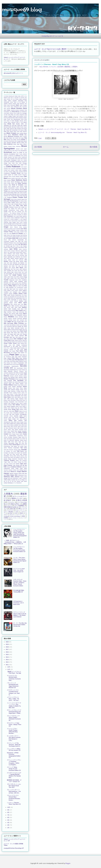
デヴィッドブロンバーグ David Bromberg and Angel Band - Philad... (14, 712)
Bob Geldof (15, 138)
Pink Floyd (16, 361)
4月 (8, 823)
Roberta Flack (12, 388)
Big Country (18, 128)
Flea (26, 212)
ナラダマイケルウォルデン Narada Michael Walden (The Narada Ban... (14, 775)
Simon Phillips (23, 408)
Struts (10, 434)
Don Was (17, 196)
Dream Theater (18, 197)
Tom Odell (6, 454)
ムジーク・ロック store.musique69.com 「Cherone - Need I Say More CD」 (63, 133)
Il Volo (21, 246)
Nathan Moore (16, 331)
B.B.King (6, 118)
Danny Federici (11, 178)
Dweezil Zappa (21, 199)
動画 (24, 516)
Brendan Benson (16, 143)
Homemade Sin (22, 240)
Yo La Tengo (21, 480)
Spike (10, 417)
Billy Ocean (17, 132)
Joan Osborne (13, 263)
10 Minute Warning (8, 96)
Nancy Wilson (7, 330)
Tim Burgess (7, 451)
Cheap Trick (7, 163)
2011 (7, 665)
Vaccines (6, 470)
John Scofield (7, 271)
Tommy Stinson (20, 456)
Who (16, 475)
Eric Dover (18, 209)
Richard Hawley (23, 376)
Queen (21, 364)
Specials (6, 417)
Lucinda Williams (23, 300)
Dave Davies (7, 180)
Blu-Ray (10, 513)
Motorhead (9, 327)
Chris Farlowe (13, 165)
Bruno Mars (12, 151)
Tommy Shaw (13, 456)
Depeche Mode (19, 189)
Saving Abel (19, 400)
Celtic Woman (24, 159)
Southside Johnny (8, 416)
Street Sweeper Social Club (11, 433)
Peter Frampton (22, 357)
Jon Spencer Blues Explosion (20, 274)
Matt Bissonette (20, 312)
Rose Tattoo (7, 394)
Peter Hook (15, 358)
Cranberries (7, 173)
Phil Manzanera (19, 360)
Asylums (6, 116)
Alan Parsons (20, 104)
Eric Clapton (11, 209)
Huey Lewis (16, 243)
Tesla (17, 443)
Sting (13, 430)
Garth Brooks (15, 221)
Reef (26, 373)
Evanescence (12, 210)
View (18, 470)
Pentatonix (9, 357)
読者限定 (6, 518)
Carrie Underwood (22, 157)
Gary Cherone (44, 67)
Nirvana (11, 339)
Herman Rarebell (23, 238)
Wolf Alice (10, 478)
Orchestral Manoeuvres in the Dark (15, 346)
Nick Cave (16, 334)
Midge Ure (11, 321)
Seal (9, 403)
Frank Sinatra (7, 218)
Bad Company (19, 118)
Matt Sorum (19, 313)
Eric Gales (24, 209)
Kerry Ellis (24, 284)
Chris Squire (24, 167)
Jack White (13, 249)
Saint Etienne (18, 397)
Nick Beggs (10, 334)
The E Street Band (14, 445)
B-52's (25, 116)
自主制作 (60, 67)
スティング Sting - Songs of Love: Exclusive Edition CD (14, 769)
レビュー (22, 518)
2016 (7, 652)
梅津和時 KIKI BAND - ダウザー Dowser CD (14, 781)
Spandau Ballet (18, 416)
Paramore (6, 350)
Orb (14, 345)
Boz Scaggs (18, 141)
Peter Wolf (6, 360)
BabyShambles (12, 118)
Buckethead (8, 152)
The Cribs (21, 443)
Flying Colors (7, 215)
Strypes (14, 434)
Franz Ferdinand (15, 218)
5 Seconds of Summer (19, 98)
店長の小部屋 (21, 500)
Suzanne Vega (17, 437)
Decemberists (11, 188)
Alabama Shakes (12, 104)
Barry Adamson (12, 122)
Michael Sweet (12, 320)
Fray (26, 218)
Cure (26, 173)
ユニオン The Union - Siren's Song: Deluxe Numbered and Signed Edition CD (20, 560)
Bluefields (17, 136)
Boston (13, 141)
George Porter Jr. (19, 224)
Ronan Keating (13, 393)
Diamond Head (23, 191)
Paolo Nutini (17, 348)
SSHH (13, 397)
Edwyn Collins (19, 203)
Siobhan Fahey (23, 409)
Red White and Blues (19, 373)
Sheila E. (25, 406)
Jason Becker (16, 254)
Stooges (19, 431)
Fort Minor (14, 215)
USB (17, 512)
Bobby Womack (17, 140)
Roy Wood (24, 394)
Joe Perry (22, 264)
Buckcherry (24, 151)
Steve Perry (7, 427)
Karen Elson (18, 280)
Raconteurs (7, 370)
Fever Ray (11, 212)
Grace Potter (7, 230)
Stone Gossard (19, 430)
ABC (5, 99)
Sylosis (14, 439)
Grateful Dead (23, 232)
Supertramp (20, 436)
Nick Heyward (23, 334)
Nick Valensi (7, 336)
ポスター (12, 515)
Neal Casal (23, 331)
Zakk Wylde (24, 481)
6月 (8, 817)
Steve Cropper (20, 422)
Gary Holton (12, 222)
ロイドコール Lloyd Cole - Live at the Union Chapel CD (19, 570)
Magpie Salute (13, 303)
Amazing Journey (15, 110)
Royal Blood (7, 396)
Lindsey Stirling (18, 293)
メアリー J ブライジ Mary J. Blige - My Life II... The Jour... (13, 699)
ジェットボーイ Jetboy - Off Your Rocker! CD (14, 749)
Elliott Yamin (12, 206)
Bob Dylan (9, 138)
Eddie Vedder (11, 202)
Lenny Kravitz (15, 291)
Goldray (11, 229)
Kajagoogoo (12, 280)
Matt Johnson (12, 314)
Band (22, 119)
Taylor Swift (7, 442)
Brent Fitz (24, 143)
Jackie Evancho (23, 249)
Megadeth (20, 315)
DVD (16, 513)
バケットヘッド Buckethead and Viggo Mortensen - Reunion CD (13, 685)
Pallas (12, 348)
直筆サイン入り (17, 498)
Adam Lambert (23, 99)
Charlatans (14, 160)
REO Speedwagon (18, 368)
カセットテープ (20, 510)
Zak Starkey (17, 481)
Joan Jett (6, 263)
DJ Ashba (15, 175)
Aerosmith (6, 102)
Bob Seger (21, 138)
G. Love (20, 219)
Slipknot (21, 411)
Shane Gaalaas (11, 406)
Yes (17, 480)
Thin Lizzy (24, 448)
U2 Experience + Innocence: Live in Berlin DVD (18, 603)
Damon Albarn (20, 176)
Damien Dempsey (22, 175)
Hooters (12, 241)
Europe (6, 210)
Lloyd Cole (10, 298)
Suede (25, 434)
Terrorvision (11, 443)
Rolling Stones (20, 391)
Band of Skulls (10, 121)
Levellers (6, 292)
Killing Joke (12, 286)
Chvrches (13, 169)
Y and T (20, 478)
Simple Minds (7, 409)
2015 (7, 654)
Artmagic (24, 113)
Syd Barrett (9, 439)
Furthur (16, 219)
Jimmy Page (23, 261)
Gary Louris (20, 222)
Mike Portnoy (19, 323)
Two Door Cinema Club (9, 464)
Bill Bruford (24, 128)
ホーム (66, 147)
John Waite (20, 271)
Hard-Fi (11, 237)
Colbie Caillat (18, 170)
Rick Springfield (18, 380)
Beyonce (12, 128)
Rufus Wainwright (16, 396)
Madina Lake (23, 301)
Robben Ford (23, 384)
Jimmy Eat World (14, 261)
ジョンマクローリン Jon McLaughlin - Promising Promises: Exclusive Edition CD (19, 549)
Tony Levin (10, 457)
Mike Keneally (17, 322)
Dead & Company (18, 185)
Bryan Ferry (18, 151)
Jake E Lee (7, 252)
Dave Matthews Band (19, 180)
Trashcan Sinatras (9, 460)
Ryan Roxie (7, 397)
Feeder (6, 212)
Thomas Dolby (17, 450)
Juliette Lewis (13, 278)
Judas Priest (10, 277)
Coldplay (25, 170)
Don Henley (11, 196)
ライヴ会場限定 (19, 505)
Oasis (25, 342)
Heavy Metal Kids (13, 238)
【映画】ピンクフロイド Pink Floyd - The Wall (14, 672)
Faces (18, 210)
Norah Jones (15, 340)
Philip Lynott (10, 361)
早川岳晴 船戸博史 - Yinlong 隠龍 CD (19, 591)
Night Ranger (15, 336)
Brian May (16, 144)
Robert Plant (7, 387)
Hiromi (5, 240)
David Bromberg (15, 182)
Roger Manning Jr (12, 391)
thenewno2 (19, 483)
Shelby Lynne (7, 408)
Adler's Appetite (12, 101)
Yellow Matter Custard (10, 480)
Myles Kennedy (15, 328)
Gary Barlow (21, 221)
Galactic (25, 219)
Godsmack (6, 229)
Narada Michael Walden (17, 330)
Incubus (13, 247)
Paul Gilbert (20, 351)
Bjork (5, 133)
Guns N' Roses (17, 233)
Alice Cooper (23, 105)
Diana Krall (7, 193)
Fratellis (22, 218)
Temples (6, 443)
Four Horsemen (8, 216)
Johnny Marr (10, 272)
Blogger (68, 863)
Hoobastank (7, 241)
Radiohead (13, 370)
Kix (4, 288)
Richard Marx (14, 377)
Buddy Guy (16, 152)
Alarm (17, 105)
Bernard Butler (8, 127)
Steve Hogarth (17, 423)
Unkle (17, 468)
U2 (21, 465)
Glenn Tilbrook (14, 227)
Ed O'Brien (21, 201)
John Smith (14, 271)
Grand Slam (17, 232)
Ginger (6, 227)
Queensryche (15, 366)
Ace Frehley (16, 99)
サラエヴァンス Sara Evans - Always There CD (14, 725)
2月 (8, 828)
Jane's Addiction (8, 254)
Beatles (18, 124)
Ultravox (9, 467)
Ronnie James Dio (22, 393)
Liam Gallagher (13, 292)
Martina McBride (11, 310)
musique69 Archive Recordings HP (14, 848)
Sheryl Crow (14, 408)
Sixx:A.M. (6, 411)
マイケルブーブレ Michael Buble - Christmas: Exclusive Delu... (14, 678)
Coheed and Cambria (9, 170)
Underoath (24, 467)
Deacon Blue (7, 185)
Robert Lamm (24, 385)
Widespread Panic (22, 475)
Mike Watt (9, 325)
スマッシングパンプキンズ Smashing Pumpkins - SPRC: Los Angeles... (14, 762)
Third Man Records (8, 450)
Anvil (15, 113)
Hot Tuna (24, 241)
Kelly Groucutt (15, 283)
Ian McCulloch (23, 244)
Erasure (16, 207)
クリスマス (10, 510)
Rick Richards (8, 380)
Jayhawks (10, 257)
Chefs (13, 163)
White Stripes (10, 475)
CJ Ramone (10, 156)
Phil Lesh (12, 360)
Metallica (11, 317)
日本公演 (13, 509)
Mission (14, 325)
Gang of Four (7, 221)
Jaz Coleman (17, 257)
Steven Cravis (23, 428)
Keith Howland (19, 281)
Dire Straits (6, 194)
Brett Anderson (8, 144)
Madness (6, 303)
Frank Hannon (23, 216)
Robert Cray (17, 385)
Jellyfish (12, 258)
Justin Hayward (21, 278)
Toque (10, 459)
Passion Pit (13, 350)
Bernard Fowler (16, 127)
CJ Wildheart (17, 156)
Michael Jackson (8, 319)
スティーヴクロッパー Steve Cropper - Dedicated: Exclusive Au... (14, 718)
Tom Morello (24, 453)
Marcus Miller (10, 307)
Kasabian (24, 280)
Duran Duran (14, 199)
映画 (21, 513)
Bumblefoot (12, 154)
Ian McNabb (7, 246)
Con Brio (6, 172)
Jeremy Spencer (19, 258)
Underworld (7, 468)
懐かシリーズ (23, 509)
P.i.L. (8, 348)
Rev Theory (7, 374)
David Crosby (7, 183)
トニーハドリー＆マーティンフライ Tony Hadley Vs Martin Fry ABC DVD (14, 705)
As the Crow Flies (9, 115)
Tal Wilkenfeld (11, 440)
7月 (8, 815)
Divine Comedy (20, 194)
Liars (20, 292)
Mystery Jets (24, 328)
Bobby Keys (10, 140)
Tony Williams (17, 457)
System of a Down (21, 439)
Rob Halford (16, 384)
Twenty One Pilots (22, 462)
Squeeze (22, 417)
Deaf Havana (20, 187)
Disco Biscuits (13, 194)
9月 (8, 810)
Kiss (26, 286)
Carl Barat (15, 157)
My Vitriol (24, 326)
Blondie (5, 137)
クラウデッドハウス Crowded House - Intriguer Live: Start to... (13, 692)
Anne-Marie (6, 113)
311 (12, 98)
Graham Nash (23, 230)
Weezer (12, 474)
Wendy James (18, 474)
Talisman (17, 440)
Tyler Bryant (16, 465)
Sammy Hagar (14, 399)
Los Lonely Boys (17, 298)
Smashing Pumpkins (19, 413)
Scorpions (12, 402)
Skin (13, 411)
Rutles (25, 396)
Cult (22, 173)
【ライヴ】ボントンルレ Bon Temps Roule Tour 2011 (14, 786)
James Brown (19, 252)
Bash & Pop (19, 122)
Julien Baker (7, 278)
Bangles (17, 121)
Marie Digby (18, 307)
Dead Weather (12, 187)
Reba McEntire (8, 371)
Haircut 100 (10, 235)
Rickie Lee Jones (13, 382)
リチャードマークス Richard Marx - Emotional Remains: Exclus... (14, 798)
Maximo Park (13, 315)
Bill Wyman (21, 130)
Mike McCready (9, 323)
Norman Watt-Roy (23, 340)
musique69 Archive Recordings (12, 516)
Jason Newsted (7, 255)
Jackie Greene (7, 251)
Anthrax (11, 113)
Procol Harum (16, 364)
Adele (5, 101)
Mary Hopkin (19, 310)
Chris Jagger (20, 165)
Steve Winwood (9, 428)
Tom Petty (12, 454)
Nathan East (9, 331)
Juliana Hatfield (23, 277)
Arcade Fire (19, 113)
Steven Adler (17, 428)
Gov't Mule (24, 229)
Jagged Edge (24, 251)
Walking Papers (23, 470)
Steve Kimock (7, 425)
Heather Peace (19, 237)
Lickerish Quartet (8, 294)
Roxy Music (18, 394)
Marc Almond (14, 304)
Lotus (23, 298)
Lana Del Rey (8, 289)
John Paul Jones (15, 269)
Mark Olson (20, 309)
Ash (15, 115)
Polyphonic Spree (23, 361)
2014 (7, 657)
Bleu (26, 135)
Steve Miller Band (23, 425)
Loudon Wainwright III (12, 300)
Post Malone (14, 363)
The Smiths (20, 446)
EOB (26, 199)
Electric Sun (22, 204)
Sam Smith (24, 397)
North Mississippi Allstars (9, 342)
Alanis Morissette (11, 105)
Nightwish (22, 336)
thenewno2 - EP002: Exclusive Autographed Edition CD (14, 755)
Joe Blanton (21, 263)
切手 (10, 519)
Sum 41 (6, 436)
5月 (8, 820)
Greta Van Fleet (8, 234)
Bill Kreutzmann (14, 130)
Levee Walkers (23, 290)
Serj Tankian (16, 405)
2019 (7, 644)
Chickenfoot (6, 165)
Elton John (20, 205)
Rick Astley (24, 379)
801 (26, 98)
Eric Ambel (21, 207)
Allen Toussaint (23, 107)
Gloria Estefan (23, 227)
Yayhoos (25, 478)
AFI (12, 99)
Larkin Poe (15, 289)
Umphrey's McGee (16, 467)
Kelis (10, 283)
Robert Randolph (17, 387)
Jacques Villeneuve (16, 251)
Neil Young (21, 333)
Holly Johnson (12, 240)
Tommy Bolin (19, 454)
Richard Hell (7, 377)
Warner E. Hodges (16, 472)
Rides (10, 384)
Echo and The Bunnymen (11, 201)
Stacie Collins (12, 419)
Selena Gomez (8, 405)
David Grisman (22, 183)
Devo (17, 191)
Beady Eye (11, 124)
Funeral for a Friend (9, 219)
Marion (6, 309)
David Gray (14, 183)
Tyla (21, 464)
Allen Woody (7, 109)
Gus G (25, 234)
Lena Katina (7, 290)
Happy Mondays (16, 235)
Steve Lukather (14, 425)
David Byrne (24, 182)
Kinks (23, 286)
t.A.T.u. (15, 483)
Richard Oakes (23, 377)
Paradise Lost (24, 348)
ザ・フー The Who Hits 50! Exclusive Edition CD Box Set (20, 625)
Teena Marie (14, 442)
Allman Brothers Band (19, 108)
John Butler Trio (13, 266)
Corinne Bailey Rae (13, 172)
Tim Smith (13, 451)
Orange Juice (7, 345)
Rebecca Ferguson (19, 371)
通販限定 (67, 67)
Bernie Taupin (24, 127)
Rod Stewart (12, 390)
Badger (25, 118)
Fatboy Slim (24, 210)
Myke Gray (7, 328)
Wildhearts (7, 477)
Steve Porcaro (14, 427)
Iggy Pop (13, 246)
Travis (17, 460)
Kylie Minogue (10, 288)
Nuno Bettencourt (19, 342)
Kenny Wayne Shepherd (10, 284)
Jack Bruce (21, 247)
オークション (21, 515)
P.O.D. (5, 348)
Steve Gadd (10, 423)
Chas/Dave (24, 162)
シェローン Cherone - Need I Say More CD (14, 803)
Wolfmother (15, 478)
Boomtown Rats (7, 141)
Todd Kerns (20, 451)
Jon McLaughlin (8, 274)
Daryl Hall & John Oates (21, 178)
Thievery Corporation (14, 448)
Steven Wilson (7, 430)
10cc (19, 96)
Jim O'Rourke (20, 260)
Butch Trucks (19, 154)
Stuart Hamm (19, 434)
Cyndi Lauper (7, 175)
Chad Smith (7, 160)
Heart (14, 237)
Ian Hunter (15, 244)
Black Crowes (11, 133)
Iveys (16, 247)
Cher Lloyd (18, 163)
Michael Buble (23, 317)
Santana (21, 399)
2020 (7, 642)
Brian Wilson (23, 144)
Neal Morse (7, 333)
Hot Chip (18, 241)
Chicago (25, 163)
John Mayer (19, 267)
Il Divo (17, 246)
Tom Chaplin (17, 453)
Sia (18, 408)
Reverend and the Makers (17, 374)
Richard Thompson (9, 379)
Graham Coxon (15, 230)
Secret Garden (23, 403)
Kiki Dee (6, 286)
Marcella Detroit (19, 306)
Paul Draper (12, 351)
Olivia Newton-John (22, 343)
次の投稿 (38, 147)
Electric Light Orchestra (13, 204)
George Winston (13, 225)
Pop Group (7, 363)
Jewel (14, 260)
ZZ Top (12, 481)
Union (13, 468)
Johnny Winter (18, 272)
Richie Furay (18, 379)
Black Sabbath (20, 133)
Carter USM (7, 159)
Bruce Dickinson (17, 146)
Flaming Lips (21, 212)
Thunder (24, 450)
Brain (22, 141)
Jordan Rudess (17, 275)
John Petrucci (23, 269)
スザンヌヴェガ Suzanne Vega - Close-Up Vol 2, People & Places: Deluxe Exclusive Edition (20, 583)
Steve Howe (24, 423)
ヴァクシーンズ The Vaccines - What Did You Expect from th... (14, 745)
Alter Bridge (7, 110)
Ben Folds (17, 125)
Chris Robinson (13, 167)
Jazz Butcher (24, 257)
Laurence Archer (23, 289)
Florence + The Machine (10, 213)
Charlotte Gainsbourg (16, 162)
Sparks (25, 416)
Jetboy (10, 260)
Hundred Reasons (8, 244)
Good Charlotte (17, 229)
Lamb (25, 288)
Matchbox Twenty (11, 312)
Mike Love (24, 322)
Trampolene (20, 459)
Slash (17, 411)
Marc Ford (20, 304)
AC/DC (9, 99)
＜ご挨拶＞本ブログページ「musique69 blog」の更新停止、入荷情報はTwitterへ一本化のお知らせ (15, 542)
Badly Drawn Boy (8, 119)
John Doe (21, 266)
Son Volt (9, 414)
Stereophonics (7, 422)
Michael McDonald (17, 319)
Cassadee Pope (13, 159)
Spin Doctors (15, 417)
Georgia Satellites (22, 225)
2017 (7, 649)
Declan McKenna (20, 188)
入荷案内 (74, 67)
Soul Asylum (16, 414)
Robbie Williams (8, 385)
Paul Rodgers (14, 353)
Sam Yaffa (7, 399)
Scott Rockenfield (19, 402)
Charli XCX (20, 160)
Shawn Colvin (19, 406)
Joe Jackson (16, 264)
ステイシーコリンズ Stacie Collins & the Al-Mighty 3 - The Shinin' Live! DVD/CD (20, 614)
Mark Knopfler (12, 309)
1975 (22, 96)
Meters (17, 317)
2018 (7, 647)
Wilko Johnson (15, 477)
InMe (9, 247)
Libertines (24, 292)
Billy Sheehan (23, 132)
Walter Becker (7, 472)
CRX (22, 156)
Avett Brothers (20, 116)
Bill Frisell (6, 130)
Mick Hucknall (20, 320)
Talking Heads (23, 440)
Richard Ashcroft (14, 376)
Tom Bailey (11, 453)
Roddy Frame (19, 390)
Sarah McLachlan (12, 400)
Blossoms (11, 136)
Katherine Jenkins (8, 281)
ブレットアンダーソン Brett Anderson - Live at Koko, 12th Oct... (14, 791)
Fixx (16, 212)
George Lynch (11, 224)
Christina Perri (7, 169)
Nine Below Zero (20, 337)
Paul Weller (21, 353)
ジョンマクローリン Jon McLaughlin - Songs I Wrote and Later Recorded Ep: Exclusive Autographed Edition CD (20, 533)
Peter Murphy (23, 358)
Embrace (11, 207)
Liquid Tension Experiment (14, 295)
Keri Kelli (19, 284)
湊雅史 (25, 504)
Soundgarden (23, 414)
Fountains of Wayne (22, 215)
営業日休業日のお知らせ (11, 507)
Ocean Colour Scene (10, 343)
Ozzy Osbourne (23, 346)
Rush (22, 396)
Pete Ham (15, 357)
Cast (19, 159)
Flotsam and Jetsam (22, 213)
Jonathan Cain (8, 275)
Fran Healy (16, 216)
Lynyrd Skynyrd (14, 301)
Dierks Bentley (23, 193)
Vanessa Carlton (12, 470)
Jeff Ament (7, 258)
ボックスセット (14, 518)
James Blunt (13, 252)
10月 (9, 807)
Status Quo (13, 420)
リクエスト (53, 67)
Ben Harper (24, 125)
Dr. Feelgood (8, 197)
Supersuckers (13, 436)
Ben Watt (12, 125)
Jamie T (25, 252)
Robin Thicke (19, 388)
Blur (5, 138)
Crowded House (16, 173)
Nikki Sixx (12, 337)
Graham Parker (8, 232)
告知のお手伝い (15, 504)
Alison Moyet (7, 107)
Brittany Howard (8, 146)
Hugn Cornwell (23, 243)
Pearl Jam (14, 355)
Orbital (18, 345)
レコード (9, 505)
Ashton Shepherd (20, 115)
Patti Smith (20, 350)
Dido (18, 193)
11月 (9, 669)
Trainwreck (15, 459)
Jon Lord (24, 272)
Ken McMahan (23, 283)
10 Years (15, 96)
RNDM (25, 368)
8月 (8, 812)
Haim (5, 235)
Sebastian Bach (15, 403)
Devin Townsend (12, 191)
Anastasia (22, 110)
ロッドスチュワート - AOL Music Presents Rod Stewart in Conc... (14, 738)
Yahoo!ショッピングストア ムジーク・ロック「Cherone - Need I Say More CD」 (65, 129)
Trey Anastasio (23, 460)
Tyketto (18, 464)
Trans (25, 459)
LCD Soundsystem (19, 288)
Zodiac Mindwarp (8, 483)
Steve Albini (14, 422)
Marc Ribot (11, 306)
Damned (6, 176)
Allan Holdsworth (15, 107)
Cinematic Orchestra (21, 169)
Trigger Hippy (7, 462)
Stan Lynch (20, 419)
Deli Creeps (11, 190)
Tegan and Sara (23, 442)
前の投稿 (93, 147)
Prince (11, 364)
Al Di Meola (21, 102)
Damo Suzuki (12, 177)
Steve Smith (21, 427)
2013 (7, 660)
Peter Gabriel (7, 358)
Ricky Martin (21, 382)
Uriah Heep (23, 468)
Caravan (10, 157)
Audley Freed (12, 116)
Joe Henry (10, 265)
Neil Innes (14, 333)
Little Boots (22, 297)
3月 (8, 825)
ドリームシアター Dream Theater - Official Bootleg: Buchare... (13, 731)
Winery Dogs (24, 477)
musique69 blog (22, 10)
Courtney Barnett (23, 172)
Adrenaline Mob (22, 101)
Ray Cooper (19, 370)
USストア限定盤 (8, 512)
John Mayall (12, 268)
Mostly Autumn (20, 325)
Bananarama (17, 119)
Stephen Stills (23, 420)
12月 (9, 667)
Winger (6, 478)
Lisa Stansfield (11, 297)
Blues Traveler (23, 137)
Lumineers (6, 301)
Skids (10, 411)
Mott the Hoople (17, 326)
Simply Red (15, 409)
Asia (26, 115)
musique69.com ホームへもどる (52, 36)
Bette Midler (7, 128)
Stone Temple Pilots (12, 431)
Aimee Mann (13, 102)
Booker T (24, 139)
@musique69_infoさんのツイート (14, 73)
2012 (7, 662)
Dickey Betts (13, 193)
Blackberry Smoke (18, 135)
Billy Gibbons (10, 132)
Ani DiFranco (23, 112)
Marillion (24, 307)
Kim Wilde (18, 286)
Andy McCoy (16, 112)
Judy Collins (16, 277)
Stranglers (24, 431)
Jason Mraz (23, 254)
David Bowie (7, 182)
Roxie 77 (12, 394)
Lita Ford (17, 297)
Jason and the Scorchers (18, 255)
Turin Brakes (14, 462)
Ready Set (24, 370)
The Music (14, 446)
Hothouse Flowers (8, 243)
